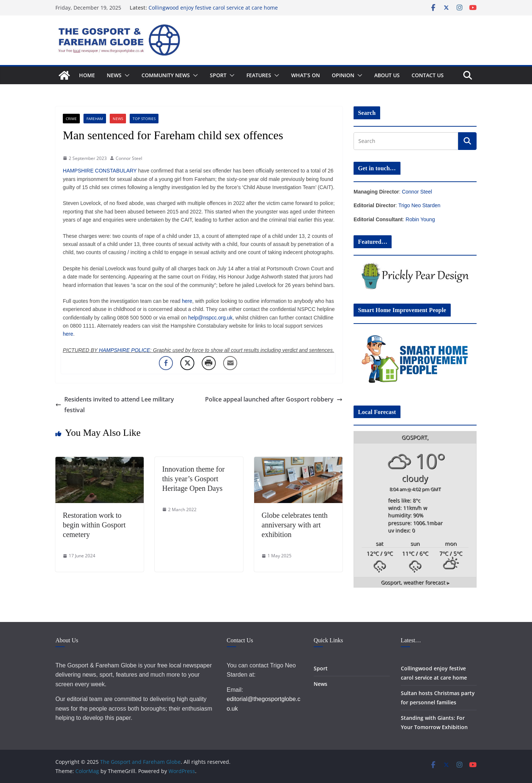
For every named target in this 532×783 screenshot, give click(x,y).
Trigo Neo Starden (419, 205)
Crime (71, 119)
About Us (387, 75)
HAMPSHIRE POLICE (125, 350)
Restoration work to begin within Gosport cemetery (94, 525)
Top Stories (144, 119)
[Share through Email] (230, 363)
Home (87, 75)
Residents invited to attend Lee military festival (115, 405)
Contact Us (428, 75)
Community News (166, 75)
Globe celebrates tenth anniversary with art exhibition (295, 525)
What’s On (306, 75)
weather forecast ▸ (415, 582)
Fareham (95, 119)
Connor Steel (129, 158)
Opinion (343, 75)
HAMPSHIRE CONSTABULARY (100, 171)
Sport (218, 75)
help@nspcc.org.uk (210, 318)
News (114, 75)
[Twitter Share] (187, 363)
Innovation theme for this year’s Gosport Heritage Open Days (193, 479)
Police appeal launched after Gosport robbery (274, 399)
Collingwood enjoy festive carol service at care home (213, 8)
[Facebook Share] (166, 363)
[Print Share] (209, 363)
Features (259, 75)
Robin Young (420, 219)
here (187, 301)
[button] (126, 75)
